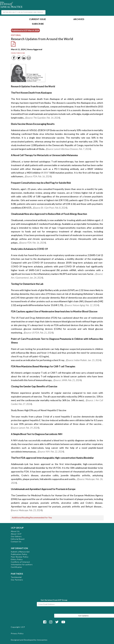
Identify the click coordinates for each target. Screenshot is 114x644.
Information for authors (22, 564)
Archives (79, 19)
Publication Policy (19, 554)
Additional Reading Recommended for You (32, 517)
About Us (15, 531)
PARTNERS (17, 574)
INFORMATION (19, 548)
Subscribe (38, 24)
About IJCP (16, 534)
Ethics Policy (17, 559)
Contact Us (16, 542)
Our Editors (16, 536)
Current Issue (38, 19)
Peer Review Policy (20, 557)
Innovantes (42, 640)
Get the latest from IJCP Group (54, 600)
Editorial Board (18, 539)
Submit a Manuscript (20, 552)
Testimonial (16, 577)
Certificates (16, 567)
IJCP (23, 627)
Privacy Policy (17, 633)
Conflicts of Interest (20, 562)
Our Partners (17, 580)
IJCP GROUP (17, 528)
